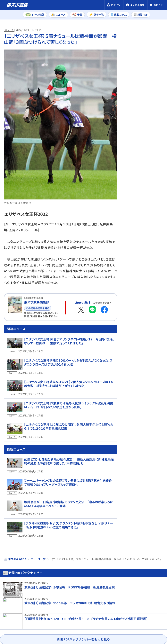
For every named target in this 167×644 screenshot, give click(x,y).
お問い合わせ (13, 625)
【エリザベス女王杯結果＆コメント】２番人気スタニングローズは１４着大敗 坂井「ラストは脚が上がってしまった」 (69, 394)
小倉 (155, 120)
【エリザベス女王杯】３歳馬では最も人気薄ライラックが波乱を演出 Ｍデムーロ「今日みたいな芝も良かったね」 (69, 413)
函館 (140, 129)
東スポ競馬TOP (17, 550)
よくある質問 (38, 625)
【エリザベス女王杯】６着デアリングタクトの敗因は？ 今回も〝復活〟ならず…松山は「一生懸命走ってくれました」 (69, 357)
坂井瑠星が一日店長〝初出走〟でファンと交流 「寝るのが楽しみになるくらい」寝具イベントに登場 (68, 500)
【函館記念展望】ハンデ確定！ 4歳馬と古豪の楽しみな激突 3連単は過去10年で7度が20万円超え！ (151, 260)
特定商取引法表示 (53, 618)
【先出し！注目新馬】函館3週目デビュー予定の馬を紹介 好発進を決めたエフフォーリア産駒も (151, 337)
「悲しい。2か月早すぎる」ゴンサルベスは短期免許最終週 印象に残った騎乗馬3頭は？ (151, 222)
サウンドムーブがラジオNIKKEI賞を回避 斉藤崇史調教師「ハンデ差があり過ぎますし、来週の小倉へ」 (151, 182)
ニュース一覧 (38, 550)
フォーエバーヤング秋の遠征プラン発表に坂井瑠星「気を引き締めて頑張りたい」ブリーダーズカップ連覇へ (68, 482)
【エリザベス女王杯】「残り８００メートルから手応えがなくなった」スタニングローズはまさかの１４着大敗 (68, 376)
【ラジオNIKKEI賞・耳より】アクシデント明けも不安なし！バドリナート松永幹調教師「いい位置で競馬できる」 (68, 519)
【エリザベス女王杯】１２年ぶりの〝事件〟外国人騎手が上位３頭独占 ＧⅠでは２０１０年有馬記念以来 (69, 431)
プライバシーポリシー (20, 618)
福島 (140, 120)
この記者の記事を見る (38, 308)
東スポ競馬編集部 (37, 302)
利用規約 (78, 618)
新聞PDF (133, 46)
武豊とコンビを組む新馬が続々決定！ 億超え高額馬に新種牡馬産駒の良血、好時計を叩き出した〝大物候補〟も (69, 463)
